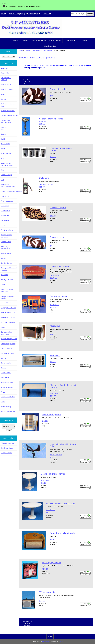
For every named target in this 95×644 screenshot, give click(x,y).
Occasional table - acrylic (53, 474)
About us (16, 41)
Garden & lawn (6, 242)
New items (4, 68)
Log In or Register (16, 14)
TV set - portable (47, 592)
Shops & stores (6, 373)
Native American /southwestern (6, 333)
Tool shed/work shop (8, 397)
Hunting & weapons (7, 280)
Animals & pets (6, 85)
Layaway (84, 41)
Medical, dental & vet (8, 313)
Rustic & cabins (6, 363)
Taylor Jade (43, 121)
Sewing (3, 368)
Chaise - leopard (58, 208)
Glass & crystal (6, 253)
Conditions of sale (7, 448)
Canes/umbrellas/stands (9, 116)
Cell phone (44, 178)
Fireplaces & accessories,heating (8, 186)
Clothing (4, 139)
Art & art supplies (7, 89)
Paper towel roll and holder (63, 533)
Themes (27, 51)
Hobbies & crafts (6, 263)
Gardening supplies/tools (5, 248)
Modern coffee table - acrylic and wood (63, 386)
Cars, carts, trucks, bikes (7, 128)
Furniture (4, 225)
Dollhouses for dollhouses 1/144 (7, 164)
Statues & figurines (7, 387)
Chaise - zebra (57, 237)
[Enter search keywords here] (78, 14)
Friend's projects (6, 453)
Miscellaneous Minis (8, 322)
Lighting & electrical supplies (7, 297)
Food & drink (5, 196)
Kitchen (3, 284)
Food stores (5, 206)
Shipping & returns (55, 41)
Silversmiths (5, 377)
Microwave (55, 326)
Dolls (2, 170)
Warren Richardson (56, 455)
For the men (5, 215)
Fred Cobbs (5, 220)
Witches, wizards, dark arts (9, 412)
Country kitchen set (59, 296)
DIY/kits (3, 158)
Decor (3, 149)
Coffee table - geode (60, 267)
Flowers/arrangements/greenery (9, 191)
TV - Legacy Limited (51, 563)
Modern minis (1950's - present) (42, 51)
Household (4, 275)
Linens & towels (6, 303)
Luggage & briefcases (8, 308)
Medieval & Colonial (8, 317)
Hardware (4, 258)
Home (4, 14)
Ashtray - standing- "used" (51, 119)
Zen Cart (61, 642)
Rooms (3, 358)
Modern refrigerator (52, 415)
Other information (50, 46)
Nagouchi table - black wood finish (63, 445)
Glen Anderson (55, 275)
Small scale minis (7, 382)
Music (3, 327)
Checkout (47, 14)
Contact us (25, 41)
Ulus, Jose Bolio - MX (46, 184)
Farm (2, 180)
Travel (3, 402)
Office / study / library (8, 344)
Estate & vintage (6, 175)
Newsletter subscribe (39, 41)
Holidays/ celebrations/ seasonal (9, 269)
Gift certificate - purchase (6, 79)
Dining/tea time (6, 153)
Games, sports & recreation (6, 236)
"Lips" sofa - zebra (59, 89)
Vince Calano (54, 394)
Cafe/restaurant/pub (8, 111)
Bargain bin (5, 73)
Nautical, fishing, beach (9, 339)
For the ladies (5, 211)
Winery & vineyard (7, 407)
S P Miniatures (46, 642)
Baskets (3, 94)
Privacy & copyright (7, 443)
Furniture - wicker (7, 230)
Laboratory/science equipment (7, 290)
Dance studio (5, 144)
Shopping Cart (33, 14)
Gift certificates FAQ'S (71, 41)
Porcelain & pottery (7, 353)
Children (4, 134)
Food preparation (7, 201)
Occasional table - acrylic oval (60, 503)
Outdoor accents (6, 349)
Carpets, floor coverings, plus (6, 121)
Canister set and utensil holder (61, 149)
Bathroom (4, 99)
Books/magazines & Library (8, 105)
